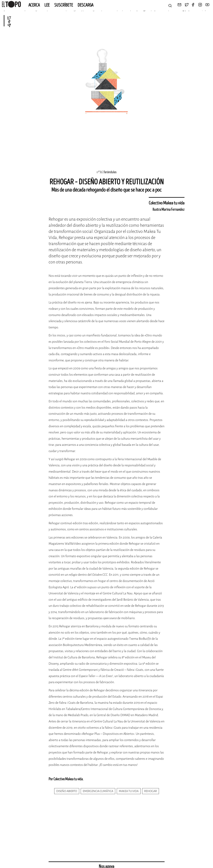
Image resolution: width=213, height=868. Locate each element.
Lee (47, 5)
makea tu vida (129, 791)
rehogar (151, 791)
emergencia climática (98, 791)
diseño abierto (67, 791)
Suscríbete (64, 5)
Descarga (85, 5)
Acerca (34, 5)
